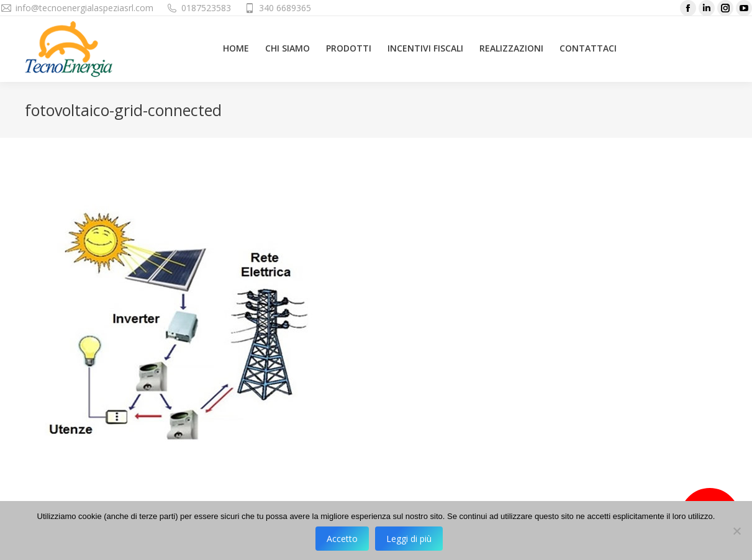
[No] (736, 531)
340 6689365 (285, 8)
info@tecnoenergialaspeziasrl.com (84, 8)
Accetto (342, 539)
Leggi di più (409, 539)
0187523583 (206, 8)
